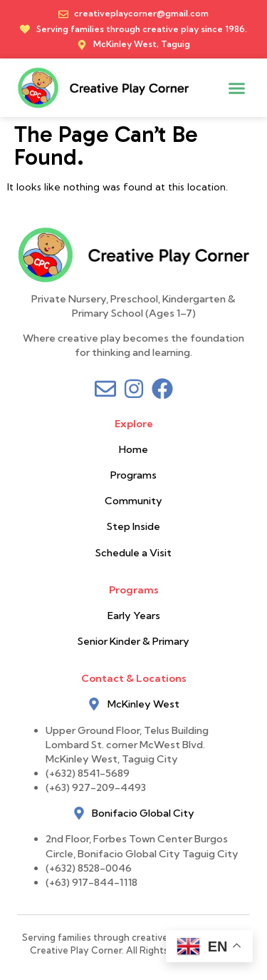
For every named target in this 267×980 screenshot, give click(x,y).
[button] (237, 88)
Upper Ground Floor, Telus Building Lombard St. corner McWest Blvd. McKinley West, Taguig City (128, 745)
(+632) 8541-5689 (88, 773)
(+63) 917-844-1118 (91, 882)
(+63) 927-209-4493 (96, 787)
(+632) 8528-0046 (89, 868)
